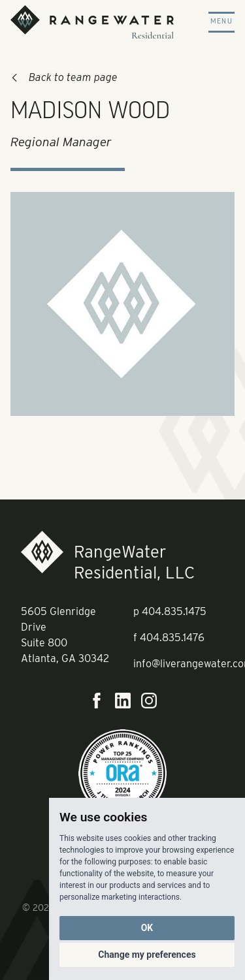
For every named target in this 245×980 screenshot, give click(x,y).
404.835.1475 (174, 611)
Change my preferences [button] (147, 955)
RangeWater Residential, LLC (134, 562)
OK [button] (147, 928)
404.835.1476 (172, 638)
